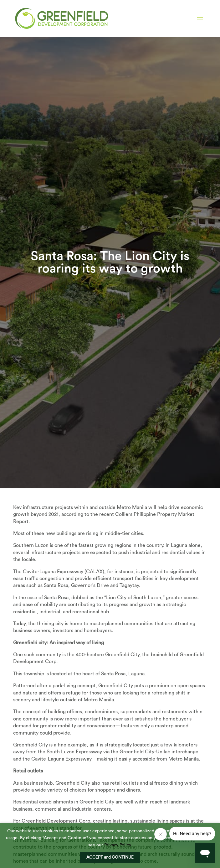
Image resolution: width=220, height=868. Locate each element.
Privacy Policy (117, 845)
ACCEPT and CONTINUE (110, 857)
